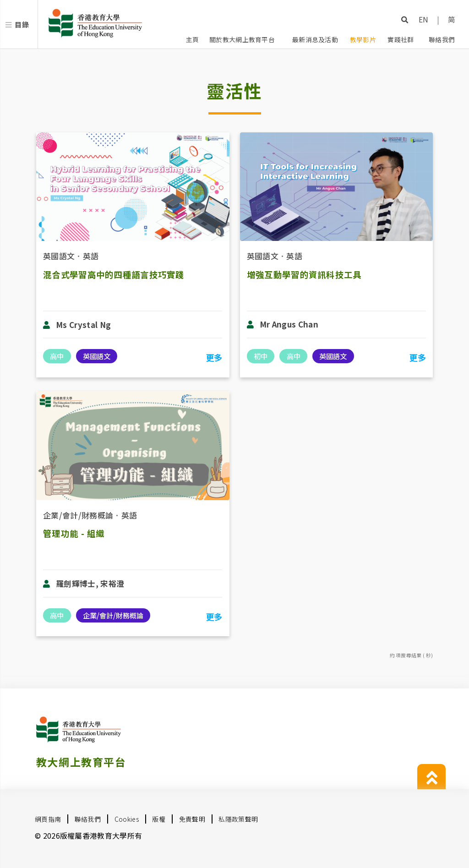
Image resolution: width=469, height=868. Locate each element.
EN (424, 19)
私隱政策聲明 (238, 819)
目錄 (22, 24)
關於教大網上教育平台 (242, 39)
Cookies (127, 819)
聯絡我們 (442, 39)
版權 (159, 819)
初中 (261, 356)
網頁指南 (48, 819)
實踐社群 (401, 39)
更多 (214, 357)
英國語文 (59, 256)
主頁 (193, 39)
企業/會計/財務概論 (78, 515)
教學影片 (363, 39)
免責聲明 (192, 819)
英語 (91, 256)
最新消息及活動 (315, 39)
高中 (57, 356)
